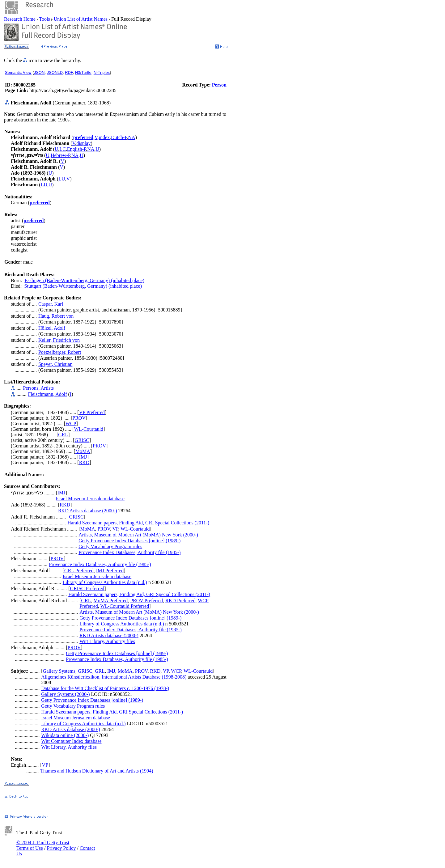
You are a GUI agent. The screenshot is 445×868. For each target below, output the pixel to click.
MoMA (83, 451)
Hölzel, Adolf (52, 328)
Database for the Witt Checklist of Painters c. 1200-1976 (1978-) (105, 688)
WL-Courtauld (89, 429)
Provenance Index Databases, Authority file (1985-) (130, 552)
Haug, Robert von (56, 316)
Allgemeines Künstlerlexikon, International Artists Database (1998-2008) (114, 677)
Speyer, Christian (55, 364)
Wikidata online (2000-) (65, 735)
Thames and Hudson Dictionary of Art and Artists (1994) (97, 771)
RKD (84, 462)
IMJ (83, 457)
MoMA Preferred (111, 601)
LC (62, 149)
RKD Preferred (180, 601)
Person (219, 85)
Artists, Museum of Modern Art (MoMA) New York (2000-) (138, 535)
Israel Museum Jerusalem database (90, 499)
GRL (63, 435)
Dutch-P (119, 137)
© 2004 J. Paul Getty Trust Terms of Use (43, 845)
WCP (71, 423)
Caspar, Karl (51, 304)
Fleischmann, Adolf (47, 394)
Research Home (20, 19)
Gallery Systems (59, 671)
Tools (45, 19)
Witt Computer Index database (71, 741)
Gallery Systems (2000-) (65, 694)
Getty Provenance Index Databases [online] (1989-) (129, 541)
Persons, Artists (38, 388)
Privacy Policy (61, 848)
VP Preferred (92, 412)
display (83, 143)
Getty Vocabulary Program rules (110, 546)
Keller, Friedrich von (59, 340)
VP (115, 529)
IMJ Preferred (110, 571)
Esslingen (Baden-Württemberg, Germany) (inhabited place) (84, 280)
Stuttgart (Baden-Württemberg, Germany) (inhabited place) (83, 286)
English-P (76, 149)
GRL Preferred (79, 571)
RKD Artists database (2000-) (88, 511)
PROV (79, 418)
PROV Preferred (146, 601)
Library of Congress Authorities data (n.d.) (105, 582)
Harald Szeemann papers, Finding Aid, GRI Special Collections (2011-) (138, 523)
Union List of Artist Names (81, 19)
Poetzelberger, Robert (60, 352)
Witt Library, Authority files (107, 641)
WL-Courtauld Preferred (125, 606)
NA (132, 137)
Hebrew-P (60, 155)
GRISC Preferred (87, 589)
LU (62, 179)
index (104, 137)
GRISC (82, 440)
